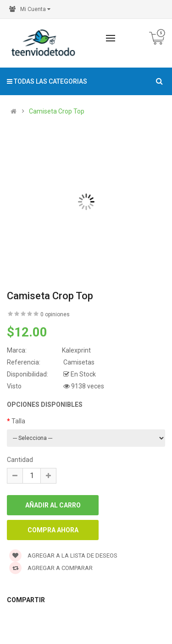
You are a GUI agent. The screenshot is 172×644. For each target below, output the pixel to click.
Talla (18, 421)
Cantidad (20, 460)
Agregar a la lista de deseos (63, 556)
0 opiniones (55, 314)
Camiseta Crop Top (57, 111)
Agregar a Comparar (51, 568)
